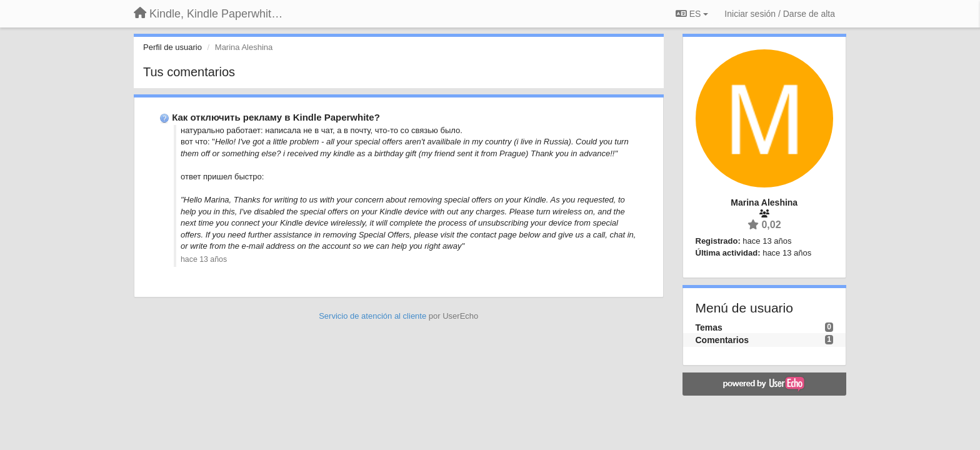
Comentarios (722, 340)
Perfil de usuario (172, 47)
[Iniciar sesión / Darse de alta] (780, 14)
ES (692, 14)
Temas (709, 327)
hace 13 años (204, 259)
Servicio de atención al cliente (374, 316)
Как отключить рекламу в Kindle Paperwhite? (276, 117)
